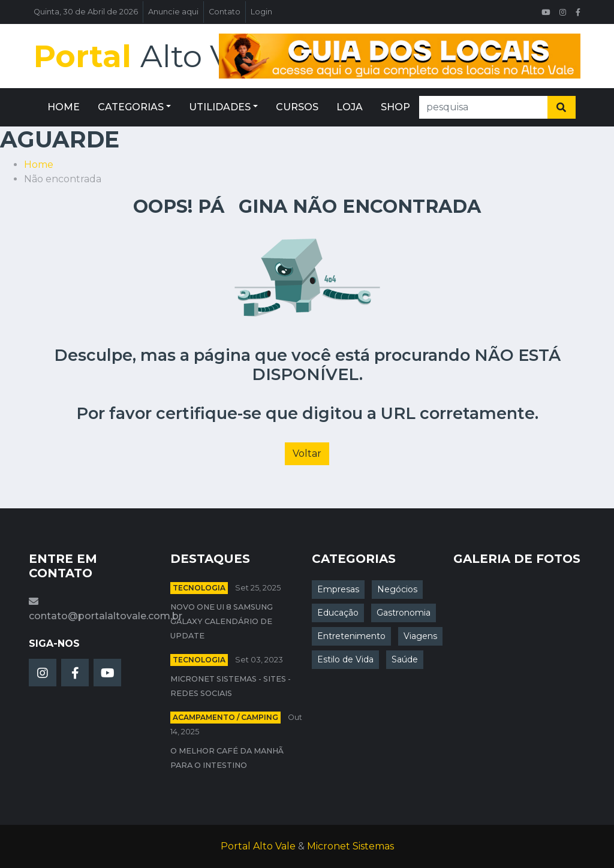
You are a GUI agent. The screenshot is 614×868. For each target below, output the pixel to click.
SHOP (395, 107)
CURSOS (297, 107)
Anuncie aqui (173, 12)
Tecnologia (199, 588)
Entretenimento (351, 636)
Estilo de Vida (345, 659)
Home (39, 165)
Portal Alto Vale (258, 846)
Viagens (420, 636)
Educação (338, 613)
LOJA (350, 107)
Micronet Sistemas (350, 846)
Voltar (307, 453)
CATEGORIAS (131, 107)
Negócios (397, 589)
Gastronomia (404, 613)
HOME (64, 107)
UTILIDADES (220, 107)
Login (261, 12)
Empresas (338, 589)
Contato (225, 12)
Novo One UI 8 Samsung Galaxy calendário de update (222, 621)
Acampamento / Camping (225, 717)
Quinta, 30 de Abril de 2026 (86, 12)
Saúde (405, 659)
